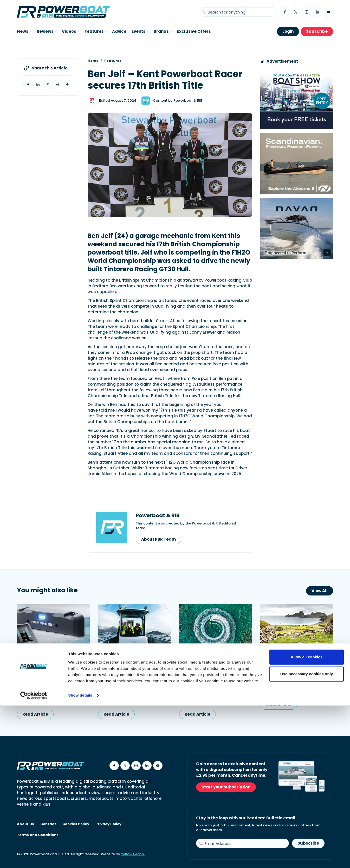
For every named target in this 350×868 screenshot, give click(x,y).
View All (320, 591)
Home (93, 61)
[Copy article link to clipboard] (68, 85)
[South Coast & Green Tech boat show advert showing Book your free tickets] (297, 99)
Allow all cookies (307, 820)
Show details (80, 858)
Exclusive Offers (194, 31)
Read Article (35, 714)
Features (113, 61)
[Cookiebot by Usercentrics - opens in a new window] (34, 858)
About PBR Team (158, 539)
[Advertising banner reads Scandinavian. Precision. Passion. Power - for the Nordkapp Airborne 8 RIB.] (297, 163)
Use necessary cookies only (307, 836)
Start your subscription (226, 787)
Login (288, 31)
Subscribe (317, 31)
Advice (119, 31)
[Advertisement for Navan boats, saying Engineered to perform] (297, 228)
